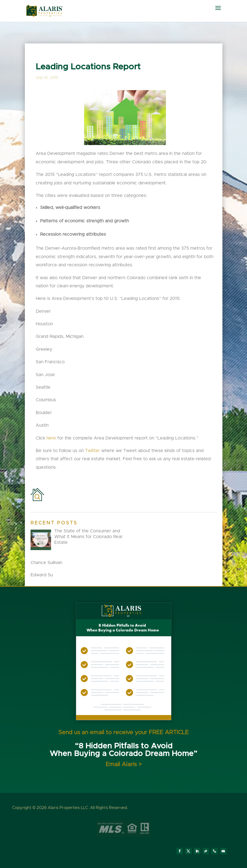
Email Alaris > (124, 764)
